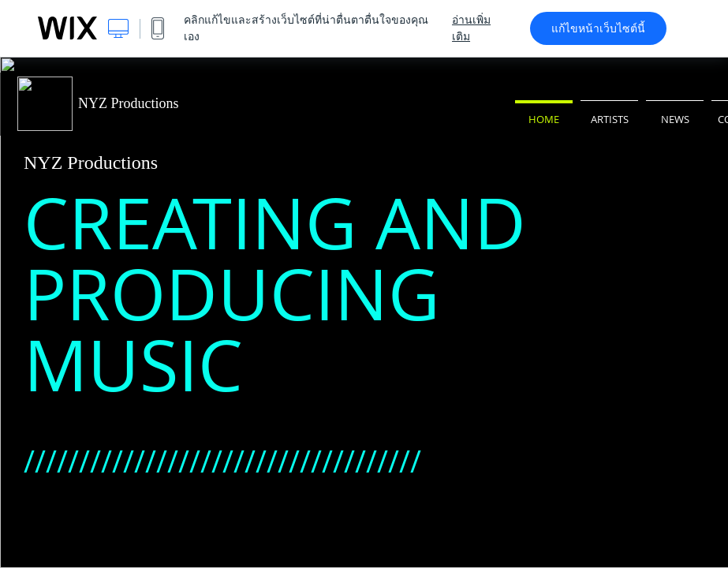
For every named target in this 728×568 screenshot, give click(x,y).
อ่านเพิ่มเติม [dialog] (471, 28)
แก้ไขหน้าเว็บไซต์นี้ (598, 28)
